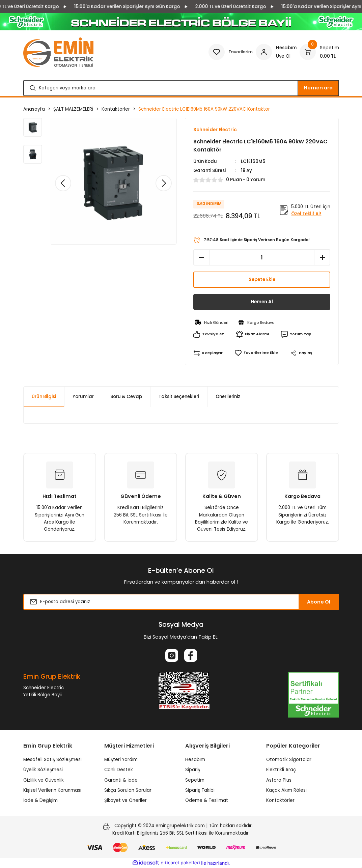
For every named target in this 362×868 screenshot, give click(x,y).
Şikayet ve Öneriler (126, 801)
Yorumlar (83, 397)
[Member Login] (276, 52)
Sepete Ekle (262, 280)
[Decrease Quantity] (201, 258)
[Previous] (63, 183)
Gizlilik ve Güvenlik (44, 780)
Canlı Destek (119, 770)
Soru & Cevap (126, 397)
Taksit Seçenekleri (179, 397)
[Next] (164, 183)
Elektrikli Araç (281, 770)
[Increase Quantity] (322, 258)
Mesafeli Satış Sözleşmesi (52, 760)
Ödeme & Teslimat (207, 801)
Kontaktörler (280, 801)
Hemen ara (318, 88)
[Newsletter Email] (181, 602)
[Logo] (58, 52)
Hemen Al (262, 302)
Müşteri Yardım (121, 760)
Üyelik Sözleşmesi (43, 770)
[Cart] (319, 52)
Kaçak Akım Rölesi (286, 791)
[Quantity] (262, 258)
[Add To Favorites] (256, 353)
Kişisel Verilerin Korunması (52, 791)
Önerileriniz (228, 397)
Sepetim (195, 780)
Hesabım (195, 760)
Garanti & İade (121, 780)
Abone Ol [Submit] (319, 602)
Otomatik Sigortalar (289, 760)
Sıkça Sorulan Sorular (128, 791)
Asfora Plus (279, 780)
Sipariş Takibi (200, 791)
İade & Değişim (40, 801)
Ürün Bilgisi (44, 397)
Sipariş (193, 770)
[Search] (181, 88)
